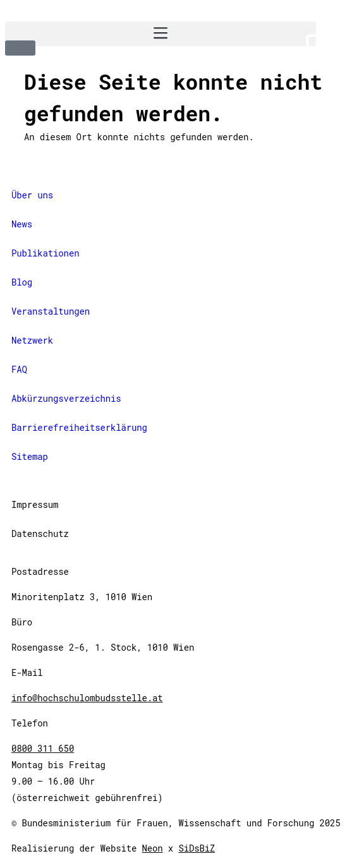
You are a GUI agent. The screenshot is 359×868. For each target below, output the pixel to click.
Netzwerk (32, 340)
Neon (153, 848)
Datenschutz (40, 533)
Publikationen (45, 253)
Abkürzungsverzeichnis (66, 398)
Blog (22, 282)
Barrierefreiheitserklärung (79, 427)
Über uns (32, 195)
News (22, 224)
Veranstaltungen (51, 311)
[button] (161, 34)
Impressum (35, 504)
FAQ (19, 369)
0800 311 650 (43, 748)
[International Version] (179, 51)
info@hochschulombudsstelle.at (87, 698)
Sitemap (30, 456)
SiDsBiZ (197, 848)
